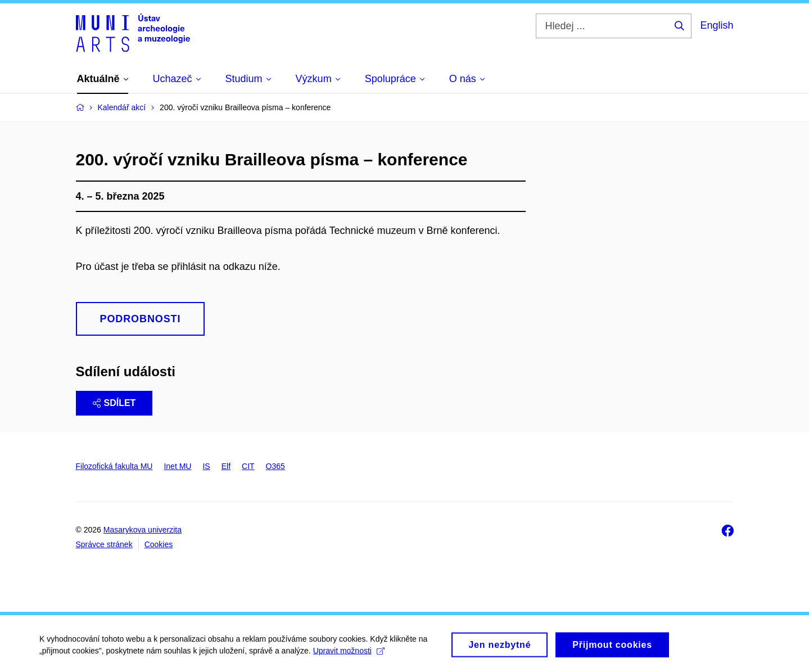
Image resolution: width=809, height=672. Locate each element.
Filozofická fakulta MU (114, 466)
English (717, 25)
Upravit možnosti (349, 654)
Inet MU (177, 466)
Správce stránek (104, 544)
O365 (275, 466)
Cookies (159, 544)
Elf (226, 466)
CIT (248, 466)
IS (206, 466)
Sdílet (114, 403)
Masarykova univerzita (143, 530)
